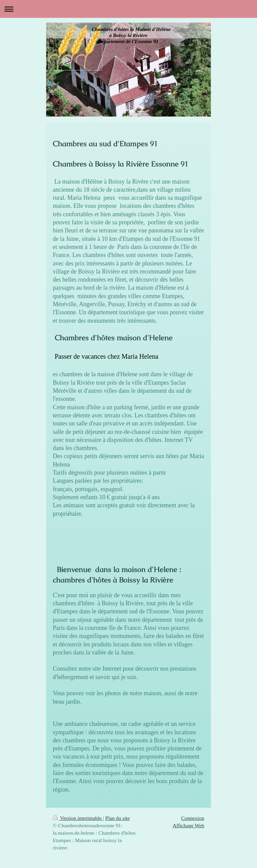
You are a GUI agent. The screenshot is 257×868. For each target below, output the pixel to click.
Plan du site (118, 818)
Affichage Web (188, 825)
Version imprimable (78, 818)
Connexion (193, 818)
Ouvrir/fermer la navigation (128, 9)
